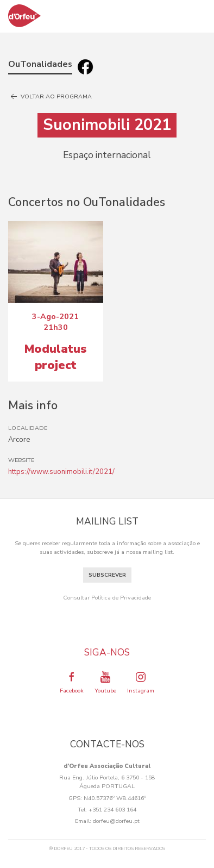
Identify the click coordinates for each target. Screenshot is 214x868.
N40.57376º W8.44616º (115, 798)
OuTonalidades (40, 64)
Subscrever (107, 575)
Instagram (141, 682)
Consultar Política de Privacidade (107, 598)
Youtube (105, 682)
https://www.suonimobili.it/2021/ (61, 472)
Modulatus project (55, 357)
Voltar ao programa (50, 97)
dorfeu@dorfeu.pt (116, 821)
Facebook (72, 682)
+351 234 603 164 (112, 810)
